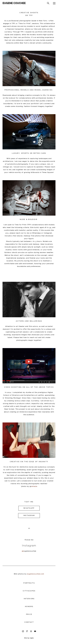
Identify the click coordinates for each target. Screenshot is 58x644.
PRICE (29, 614)
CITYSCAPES (29, 591)
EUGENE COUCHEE (14, 3)
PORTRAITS (29, 583)
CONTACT (29, 622)
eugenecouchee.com (36, 574)
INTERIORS (29, 599)
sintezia (34, 486)
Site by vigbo (29, 638)
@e (23, 551)
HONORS (29, 607)
